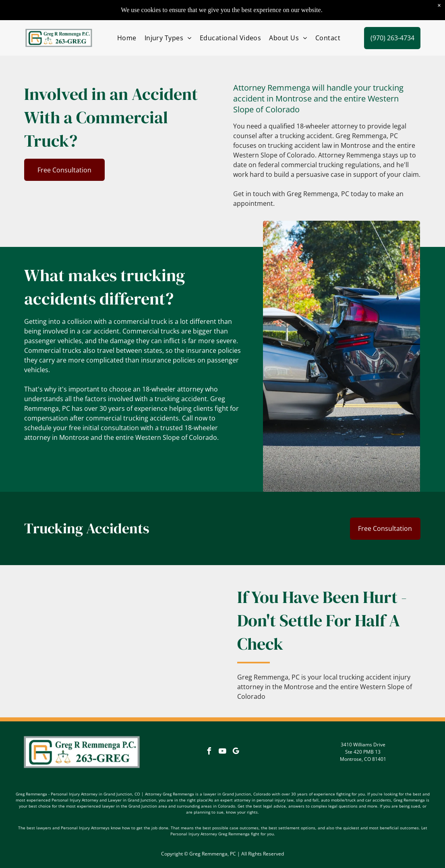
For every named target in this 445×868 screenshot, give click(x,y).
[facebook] (209, 752)
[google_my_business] (236, 752)
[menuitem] (127, 38)
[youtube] (222, 752)
